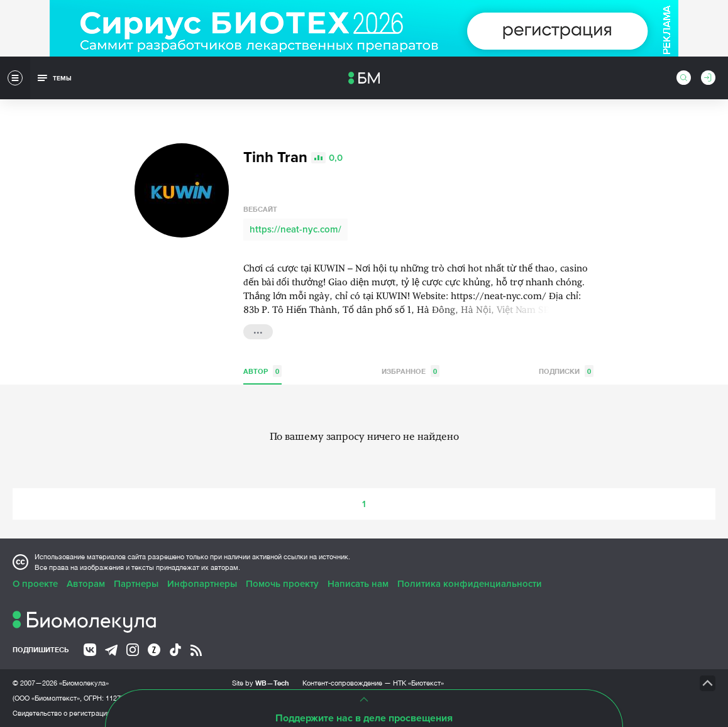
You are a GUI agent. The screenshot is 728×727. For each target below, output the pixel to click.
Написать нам (358, 584)
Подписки (566, 371)
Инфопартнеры (202, 584)
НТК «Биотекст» (418, 683)
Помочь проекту (282, 584)
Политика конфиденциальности (470, 584)
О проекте (35, 584)
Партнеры (136, 584)
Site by (261, 683)
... (258, 331)
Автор (262, 371)
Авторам (86, 584)
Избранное (411, 371)
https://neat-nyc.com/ (295, 229)
